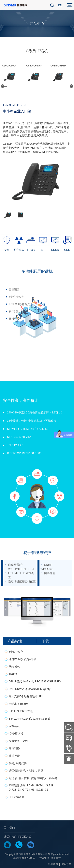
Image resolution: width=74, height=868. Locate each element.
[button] (3, 86)
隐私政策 (67, 864)
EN (60, 5)
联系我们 (53, 864)
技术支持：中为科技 (50, 858)
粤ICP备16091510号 (24, 858)
